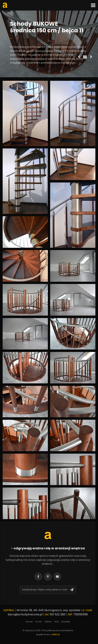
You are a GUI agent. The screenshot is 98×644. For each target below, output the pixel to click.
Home (29, 622)
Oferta (48, 622)
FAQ (56, 622)
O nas (39, 622)
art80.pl (56, 634)
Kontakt (66, 622)
